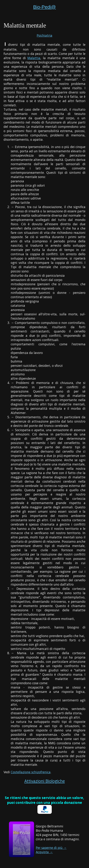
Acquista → (44, 852)
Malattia (34, 58)
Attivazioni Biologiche (45, 781)
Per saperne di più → (51, 848)
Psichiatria (44, 35)
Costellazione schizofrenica (31, 772)
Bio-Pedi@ (44, 7)
